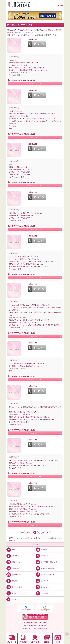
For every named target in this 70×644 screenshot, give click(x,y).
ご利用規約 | (42, 623)
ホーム (11, 550)
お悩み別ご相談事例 (45, 568)
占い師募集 (42, 593)
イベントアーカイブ (15, 593)
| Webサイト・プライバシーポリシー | (35, 629)
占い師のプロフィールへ (35, 84)
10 (43, 532)
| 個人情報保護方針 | (30, 623)
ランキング (42, 581)
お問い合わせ (42, 587)
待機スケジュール (15, 562)
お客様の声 (12, 568)
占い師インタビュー (45, 574)
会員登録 (41, 550)
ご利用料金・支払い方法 (46, 562)
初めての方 (12, 556)
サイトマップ (13, 600)
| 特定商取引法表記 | (31, 626)
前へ (22, 532)
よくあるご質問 (14, 587)
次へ (48, 532)
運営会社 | (42, 626)
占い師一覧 (42, 556)
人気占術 (12, 581)
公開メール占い (14, 574)
